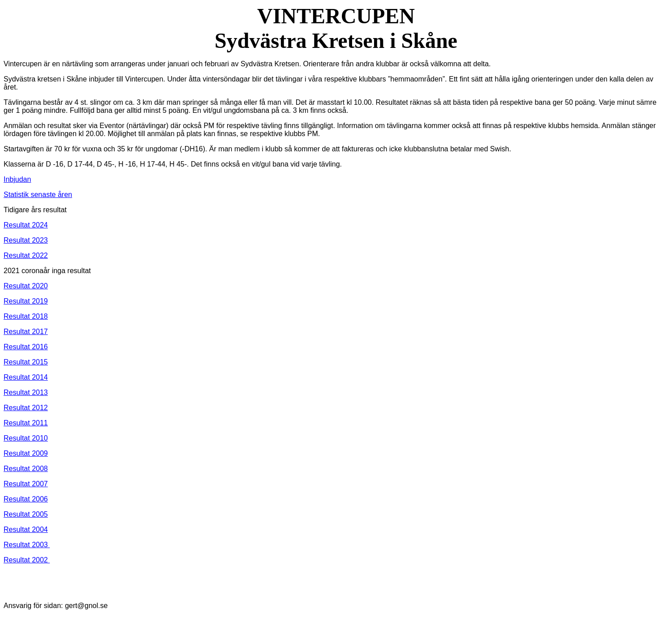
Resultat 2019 (26, 301)
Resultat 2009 (26, 453)
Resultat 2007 (26, 484)
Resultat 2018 (26, 316)
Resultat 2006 (26, 499)
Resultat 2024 (26, 225)
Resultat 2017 (26, 332)
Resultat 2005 (26, 514)
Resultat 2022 (26, 255)
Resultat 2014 (26, 377)
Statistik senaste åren (38, 195)
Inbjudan (17, 179)
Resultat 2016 (26, 347)
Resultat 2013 (26, 392)
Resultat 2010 (26, 438)
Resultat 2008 (26, 469)
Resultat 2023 (26, 240)
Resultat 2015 (26, 362)
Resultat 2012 (26, 408)
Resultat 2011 (26, 423)
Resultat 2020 (26, 286)
